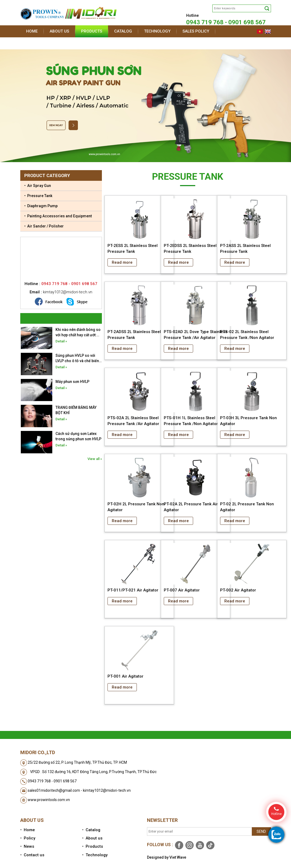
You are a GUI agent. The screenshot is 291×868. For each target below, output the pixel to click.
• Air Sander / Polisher (44, 226)
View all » (95, 459)
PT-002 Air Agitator (238, 590)
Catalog (123, 31)
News (32, 43)
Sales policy (196, 31)
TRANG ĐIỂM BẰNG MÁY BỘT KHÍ (76, 410)
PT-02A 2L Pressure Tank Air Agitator (191, 507)
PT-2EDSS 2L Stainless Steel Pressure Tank (190, 249)
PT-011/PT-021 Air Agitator (133, 590)
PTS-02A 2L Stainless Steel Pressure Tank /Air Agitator (133, 421)
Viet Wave (178, 857)
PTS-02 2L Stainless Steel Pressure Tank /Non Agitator (247, 335)
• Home (28, 830)
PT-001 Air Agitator (125, 676)
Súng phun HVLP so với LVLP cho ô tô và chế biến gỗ (77, 358)
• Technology (95, 855)
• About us (92, 838)
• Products (93, 846)
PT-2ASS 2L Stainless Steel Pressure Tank (245, 249)
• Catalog (91, 830)
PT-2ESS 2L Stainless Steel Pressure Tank (133, 249)
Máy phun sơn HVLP (72, 382)
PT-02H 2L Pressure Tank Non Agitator (136, 507)
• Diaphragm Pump (41, 206)
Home (32, 31)
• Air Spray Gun (38, 186)
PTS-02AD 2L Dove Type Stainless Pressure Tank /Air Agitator (196, 335)
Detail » (61, 341)
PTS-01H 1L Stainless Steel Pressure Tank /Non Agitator (191, 421)
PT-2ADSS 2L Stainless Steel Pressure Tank (134, 335)
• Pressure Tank (38, 196)
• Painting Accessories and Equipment (58, 216)
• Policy (28, 838)
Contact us (61, 43)
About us (59, 31)
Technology (157, 31)
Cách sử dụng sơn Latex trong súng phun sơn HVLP (78, 436)
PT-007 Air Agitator (182, 590)
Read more (122, 262)
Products (92, 31)
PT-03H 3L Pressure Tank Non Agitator (248, 421)
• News (27, 846)
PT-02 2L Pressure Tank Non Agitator (247, 507)
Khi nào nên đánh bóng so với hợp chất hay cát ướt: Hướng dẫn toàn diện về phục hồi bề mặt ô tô (78, 333)
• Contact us (32, 855)
